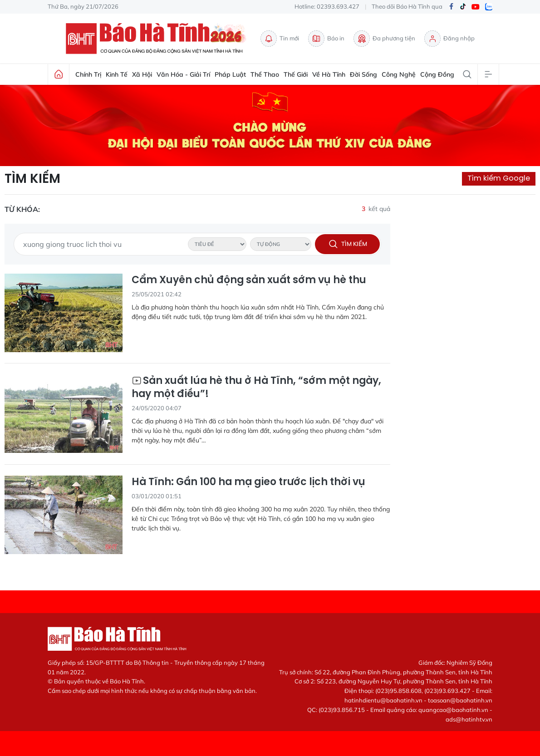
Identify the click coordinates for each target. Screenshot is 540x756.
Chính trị (88, 74)
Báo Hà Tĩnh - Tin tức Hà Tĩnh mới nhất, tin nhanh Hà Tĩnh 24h (158, 39)
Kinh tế (117, 74)
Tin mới (280, 39)
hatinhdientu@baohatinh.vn (383, 700)
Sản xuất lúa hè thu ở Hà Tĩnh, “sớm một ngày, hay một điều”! (256, 387)
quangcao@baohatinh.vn (453, 710)
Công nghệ (399, 74)
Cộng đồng (437, 74)
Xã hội (142, 74)
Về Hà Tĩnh (329, 74)
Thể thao (265, 74)
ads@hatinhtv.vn (469, 719)
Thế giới (296, 74)
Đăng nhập (449, 39)
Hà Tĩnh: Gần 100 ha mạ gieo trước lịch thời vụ (248, 482)
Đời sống (363, 74)
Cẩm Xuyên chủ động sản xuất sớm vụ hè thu (249, 280)
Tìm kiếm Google (499, 178)
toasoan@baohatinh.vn (460, 700)
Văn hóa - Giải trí (183, 74)
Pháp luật (230, 74)
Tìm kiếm (32, 179)
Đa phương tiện (384, 39)
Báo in (326, 39)
